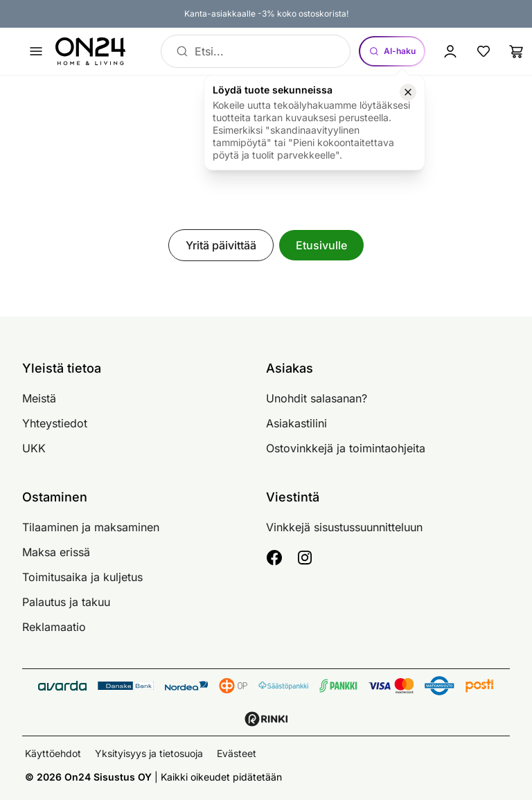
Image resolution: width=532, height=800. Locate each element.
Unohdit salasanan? (317, 398)
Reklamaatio (54, 627)
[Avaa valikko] (36, 51)
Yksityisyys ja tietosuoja (149, 753)
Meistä (39, 398)
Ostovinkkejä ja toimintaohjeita (346, 448)
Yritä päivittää (221, 245)
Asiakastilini (296, 423)
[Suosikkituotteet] (484, 51)
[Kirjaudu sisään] (450, 51)
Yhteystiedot (55, 423)
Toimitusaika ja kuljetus (82, 577)
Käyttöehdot (53, 753)
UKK (34, 448)
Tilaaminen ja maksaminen (91, 527)
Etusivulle (321, 245)
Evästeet (237, 753)
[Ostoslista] (517, 51)
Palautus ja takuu (66, 602)
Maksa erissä (56, 552)
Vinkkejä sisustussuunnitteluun (344, 527)
